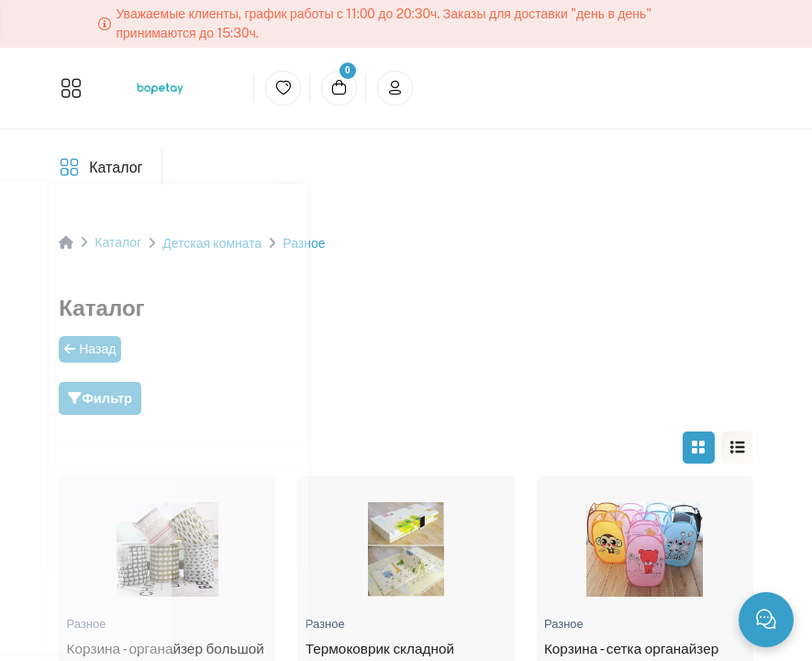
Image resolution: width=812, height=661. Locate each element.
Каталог (116, 168)
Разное (304, 243)
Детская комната (212, 243)
